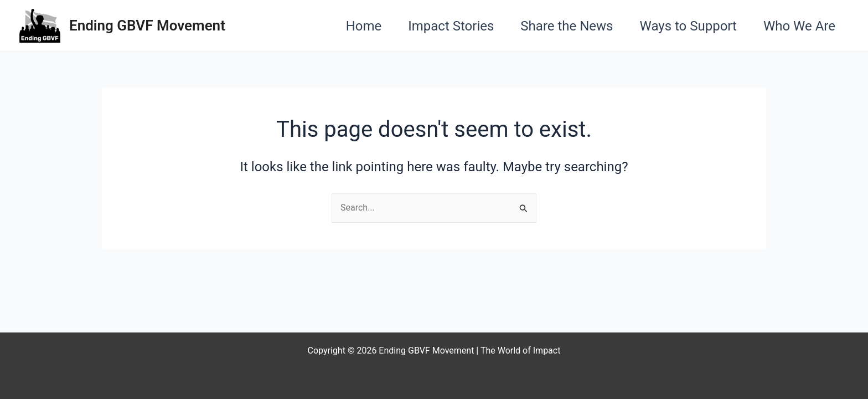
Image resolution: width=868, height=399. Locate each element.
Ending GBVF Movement (147, 25)
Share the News (567, 26)
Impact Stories (451, 26)
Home (364, 26)
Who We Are (799, 26)
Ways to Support (688, 26)
